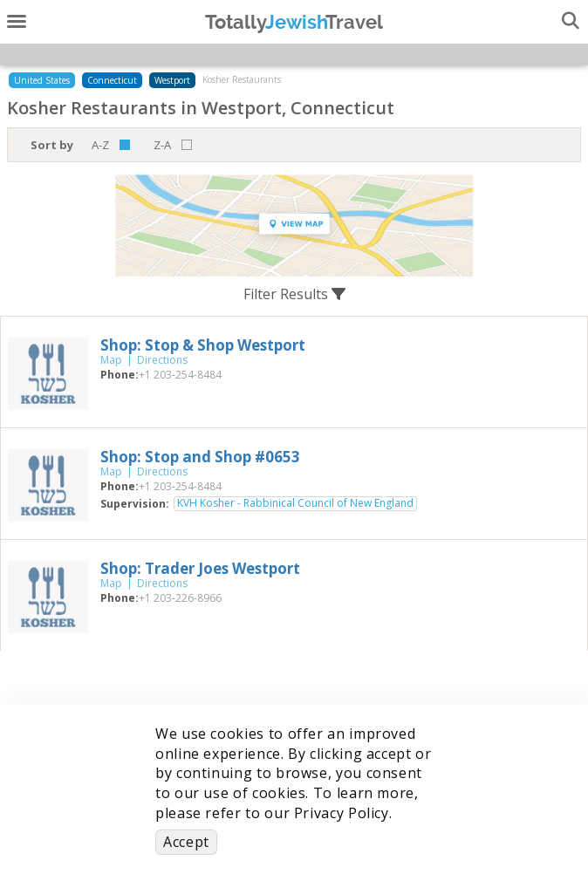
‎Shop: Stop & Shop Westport (203, 345)
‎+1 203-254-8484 (180, 375)
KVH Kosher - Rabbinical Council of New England (295, 503)
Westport (172, 80)
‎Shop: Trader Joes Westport (200, 568)
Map (111, 360)
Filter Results (294, 294)
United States (42, 80)
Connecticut (112, 80)
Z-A (162, 145)
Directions (162, 360)
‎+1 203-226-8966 (180, 598)
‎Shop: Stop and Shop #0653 (200, 457)
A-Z (100, 145)
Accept (186, 842)
